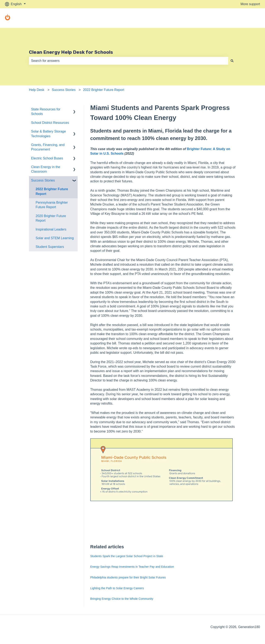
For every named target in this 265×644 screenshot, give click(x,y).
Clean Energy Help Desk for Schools (71, 52)
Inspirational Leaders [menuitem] (51, 229)
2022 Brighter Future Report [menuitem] (52, 191)
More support (250, 4)
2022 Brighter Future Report (104, 90)
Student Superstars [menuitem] (50, 247)
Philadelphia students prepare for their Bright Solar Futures (128, 577)
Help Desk (37, 90)
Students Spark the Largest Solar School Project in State (127, 556)
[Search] (232, 61)
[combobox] (129, 61)
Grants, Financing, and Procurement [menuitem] (48, 147)
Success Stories (64, 90)
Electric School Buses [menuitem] (47, 158)
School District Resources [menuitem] (50, 123)
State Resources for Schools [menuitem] (46, 112)
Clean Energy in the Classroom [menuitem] (46, 169)
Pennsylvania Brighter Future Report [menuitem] (52, 205)
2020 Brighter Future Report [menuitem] (51, 218)
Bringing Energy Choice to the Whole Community (122, 599)
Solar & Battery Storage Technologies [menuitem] (48, 134)
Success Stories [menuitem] (43, 180)
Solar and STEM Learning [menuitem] (55, 238)
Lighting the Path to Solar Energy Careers (117, 588)
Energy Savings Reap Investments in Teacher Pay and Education (132, 567)
